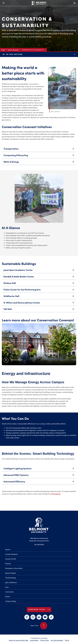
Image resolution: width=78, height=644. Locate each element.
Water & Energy (39, 163)
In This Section (39, 54)
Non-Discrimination (57, 640)
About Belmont (13, 50)
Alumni (8, 549)
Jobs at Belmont (11, 582)
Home (3, 50)
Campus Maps (11, 601)
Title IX (67, 640)
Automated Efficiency (39, 482)
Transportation (39, 150)
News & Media (11, 573)
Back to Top (39, 626)
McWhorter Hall (39, 297)
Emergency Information (14, 568)
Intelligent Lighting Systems (39, 469)
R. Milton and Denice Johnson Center (39, 303)
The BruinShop (11, 578)
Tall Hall (39, 310)
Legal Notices (34, 640)
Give (7, 587)
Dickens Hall (39, 284)
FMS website (56, 494)
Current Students (11, 554)
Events (8, 596)
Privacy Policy (45, 640)
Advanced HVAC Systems (39, 476)
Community (9, 592)
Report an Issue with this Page (19, 640)
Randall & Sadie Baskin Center (39, 277)
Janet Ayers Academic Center (39, 271)
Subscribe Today (39, 610)
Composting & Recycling (39, 156)
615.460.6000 (39, 544)
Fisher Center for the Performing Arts (39, 290)
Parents (8, 564)
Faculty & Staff (11, 559)
